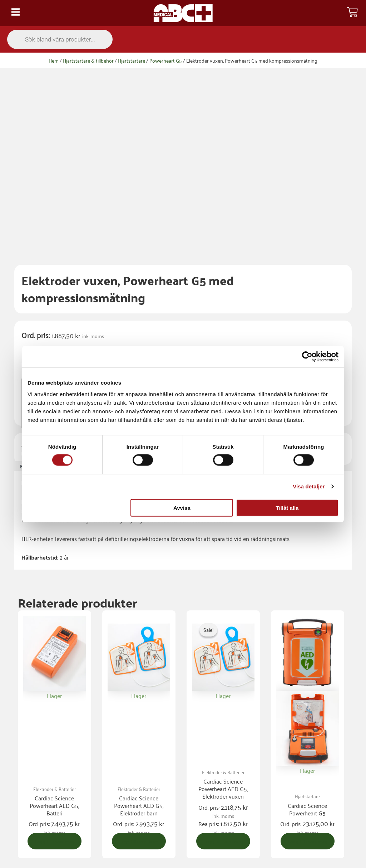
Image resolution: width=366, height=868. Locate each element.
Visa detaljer (309, 486)
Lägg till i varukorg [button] (57, 683)
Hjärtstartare (132, 60)
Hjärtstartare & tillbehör (88, 60)
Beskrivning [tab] (35, 294)
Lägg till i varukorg (180, 227)
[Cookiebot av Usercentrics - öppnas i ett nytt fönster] (307, 357)
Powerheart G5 (166, 60)
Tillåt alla (287, 508)
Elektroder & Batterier (116, 281)
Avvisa (182, 508)
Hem (54, 60)
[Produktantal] (84, 236)
